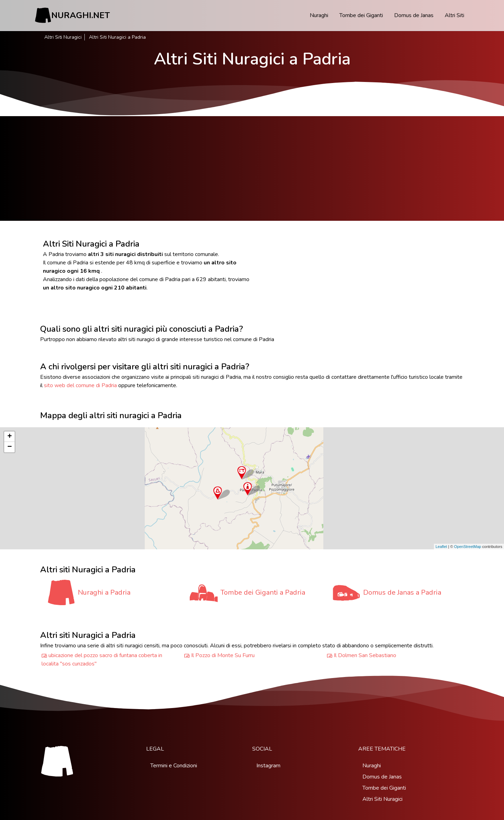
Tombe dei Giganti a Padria (263, 592)
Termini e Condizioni (174, 766)
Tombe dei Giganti (361, 15)
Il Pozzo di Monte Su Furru (223, 655)
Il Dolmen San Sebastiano (365, 655)
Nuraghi (319, 15)
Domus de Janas (414, 15)
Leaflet (441, 547)
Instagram (268, 766)
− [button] (10, 447)
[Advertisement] (252, 168)
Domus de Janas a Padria (402, 592)
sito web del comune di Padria (80, 385)
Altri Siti (454, 15)
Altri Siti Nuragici (63, 37)
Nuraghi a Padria (104, 592)
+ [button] (10, 437)
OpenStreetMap (468, 547)
